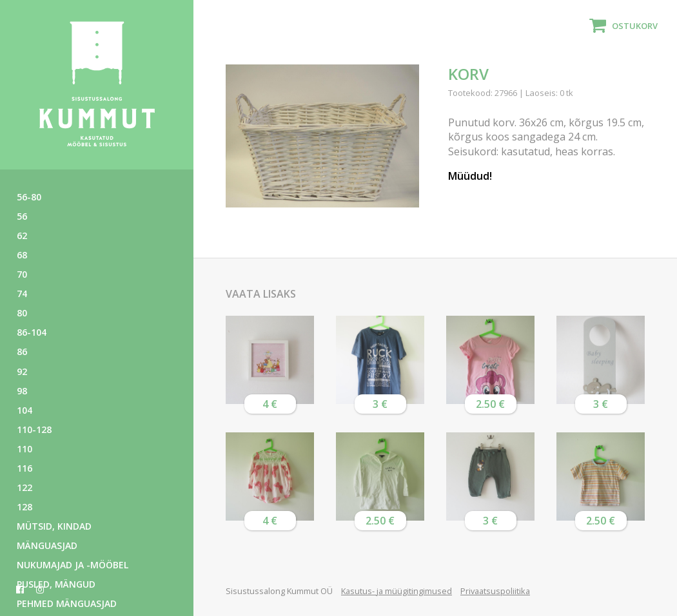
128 (25, 507)
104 (25, 410)
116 (25, 468)
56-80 (29, 197)
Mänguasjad (47, 545)
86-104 (32, 332)
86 (22, 351)
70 (22, 274)
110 (25, 449)
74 (22, 294)
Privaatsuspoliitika (495, 591)
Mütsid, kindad (54, 526)
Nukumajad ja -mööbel (73, 565)
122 (25, 487)
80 (22, 313)
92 (22, 371)
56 (22, 216)
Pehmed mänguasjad (67, 603)
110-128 (34, 429)
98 (22, 391)
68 (22, 255)
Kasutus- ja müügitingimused (397, 591)
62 (22, 236)
